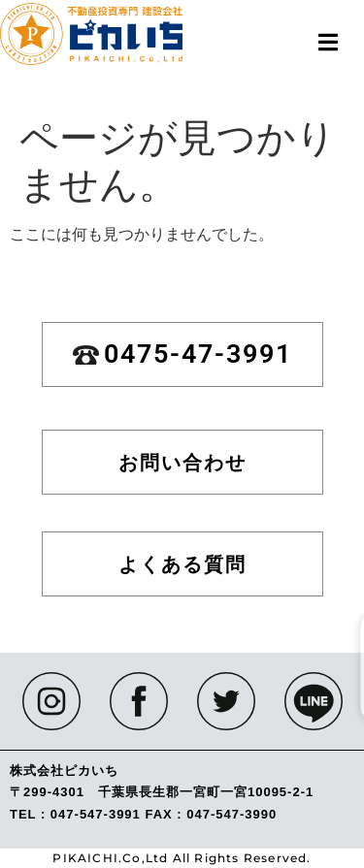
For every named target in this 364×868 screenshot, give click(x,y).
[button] (328, 42)
